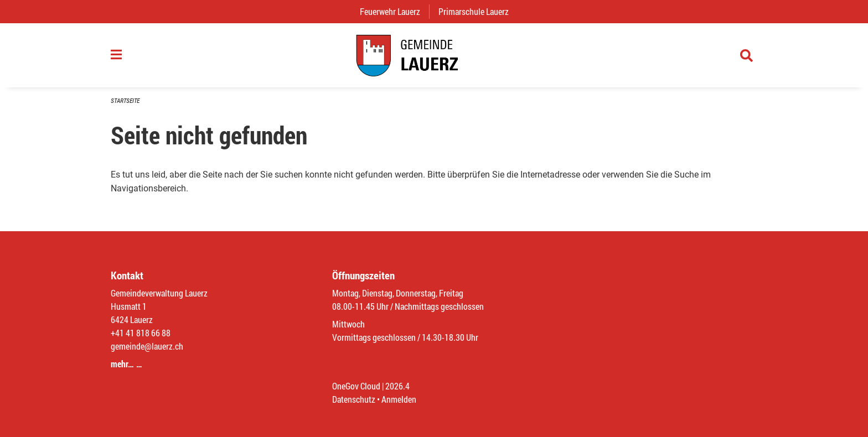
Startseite (125, 100)
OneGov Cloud (356, 386)
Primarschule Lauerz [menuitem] (478, 11)
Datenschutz (354, 399)
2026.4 (397, 386)
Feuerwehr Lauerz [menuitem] (394, 11)
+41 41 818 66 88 (141, 333)
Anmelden (399, 399)
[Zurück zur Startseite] (434, 55)
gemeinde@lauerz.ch (147, 346)
